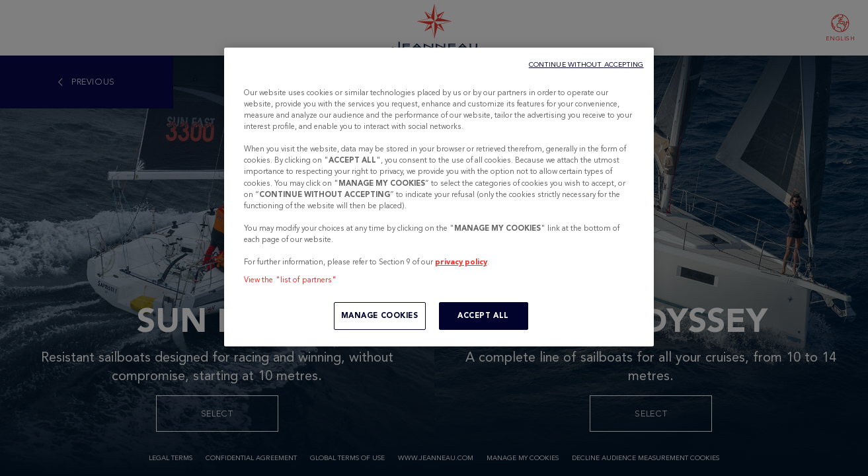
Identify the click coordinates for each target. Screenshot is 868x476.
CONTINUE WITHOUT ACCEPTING (586, 64)
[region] (439, 197)
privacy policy (461, 262)
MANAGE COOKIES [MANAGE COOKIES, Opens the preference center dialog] (380, 315)
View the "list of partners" (291, 280)
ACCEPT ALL (483, 315)
